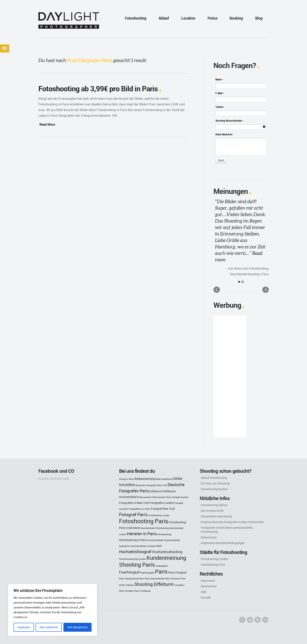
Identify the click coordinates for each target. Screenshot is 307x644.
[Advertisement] (230, 376)
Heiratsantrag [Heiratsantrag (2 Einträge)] (164, 534)
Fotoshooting (136, 18)
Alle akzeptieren (78, 627)
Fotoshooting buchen (214, 489)
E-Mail (220, 93)
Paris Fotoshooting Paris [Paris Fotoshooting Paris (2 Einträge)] (131, 579)
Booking (236, 18)
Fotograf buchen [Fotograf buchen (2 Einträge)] (180, 497)
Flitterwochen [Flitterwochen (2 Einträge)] (144, 497)
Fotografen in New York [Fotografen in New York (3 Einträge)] (134, 503)
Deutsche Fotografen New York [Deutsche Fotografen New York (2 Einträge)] (151, 485)
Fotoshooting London (214, 559)
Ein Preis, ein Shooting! (215, 483)
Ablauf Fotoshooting (214, 478)
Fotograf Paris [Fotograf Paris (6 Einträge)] (133, 514)
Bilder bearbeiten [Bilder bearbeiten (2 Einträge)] (164, 479)
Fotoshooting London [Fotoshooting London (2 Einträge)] (159, 515)
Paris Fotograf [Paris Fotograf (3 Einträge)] (177, 572)
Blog (259, 18)
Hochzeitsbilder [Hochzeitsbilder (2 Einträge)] (156, 540)
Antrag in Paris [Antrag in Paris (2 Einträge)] (127, 479)
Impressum (208, 580)
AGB (203, 592)
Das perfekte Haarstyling (216, 516)
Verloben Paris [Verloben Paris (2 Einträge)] (132, 591)
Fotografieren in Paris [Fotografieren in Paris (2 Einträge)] (140, 509)
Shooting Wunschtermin (229, 121)
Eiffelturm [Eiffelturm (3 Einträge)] (156, 491)
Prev (217, 290)
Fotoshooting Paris (213, 565)
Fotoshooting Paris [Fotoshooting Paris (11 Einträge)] (144, 521)
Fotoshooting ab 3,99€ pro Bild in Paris (98, 88)
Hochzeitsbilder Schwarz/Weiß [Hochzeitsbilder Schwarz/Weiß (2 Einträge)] (146, 546)
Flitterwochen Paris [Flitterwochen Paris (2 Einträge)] (161, 497)
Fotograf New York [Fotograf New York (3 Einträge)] (163, 509)
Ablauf (164, 18)
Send (221, 160)
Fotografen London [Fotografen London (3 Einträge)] (162, 503)
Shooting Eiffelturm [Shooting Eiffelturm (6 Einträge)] (154, 584)
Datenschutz (209, 537)
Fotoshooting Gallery (214, 505)
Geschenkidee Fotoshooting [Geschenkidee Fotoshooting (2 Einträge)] (155, 528)
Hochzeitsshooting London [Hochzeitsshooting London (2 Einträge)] (132, 559)
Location (188, 18)
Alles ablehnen (49, 627)
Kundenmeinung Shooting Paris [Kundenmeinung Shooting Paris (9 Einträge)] (153, 561)
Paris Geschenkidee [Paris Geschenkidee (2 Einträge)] (155, 579)
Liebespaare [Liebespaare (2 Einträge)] (162, 566)
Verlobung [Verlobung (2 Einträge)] (145, 591)
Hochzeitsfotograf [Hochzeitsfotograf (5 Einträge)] (135, 552)
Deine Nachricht (224, 134)
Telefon (219, 107)
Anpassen (24, 627)
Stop (243, 282)
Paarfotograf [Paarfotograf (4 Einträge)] (129, 572)
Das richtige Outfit (212, 511)
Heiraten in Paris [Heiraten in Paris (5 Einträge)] (142, 534)
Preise (213, 18)
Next (266, 290)
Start (239, 282)
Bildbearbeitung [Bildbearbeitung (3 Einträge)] (145, 479)
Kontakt (206, 597)
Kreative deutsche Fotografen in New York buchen (232, 522)
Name (219, 79)
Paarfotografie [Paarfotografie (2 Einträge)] (147, 573)
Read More (47, 124)
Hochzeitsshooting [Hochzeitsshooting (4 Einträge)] (167, 552)
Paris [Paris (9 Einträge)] (161, 572)
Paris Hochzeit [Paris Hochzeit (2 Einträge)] (173, 579)
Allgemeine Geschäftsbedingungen (223, 543)
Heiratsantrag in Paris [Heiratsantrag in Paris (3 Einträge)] (133, 540)
